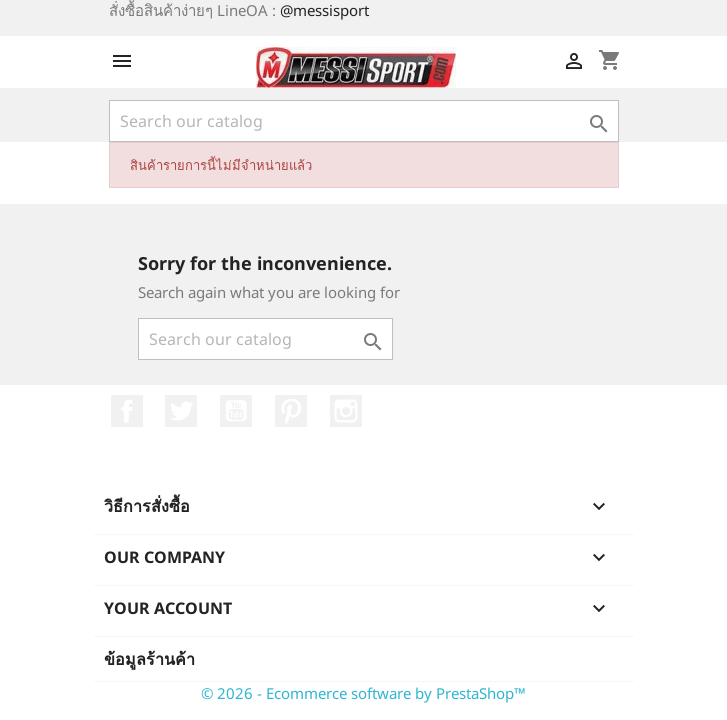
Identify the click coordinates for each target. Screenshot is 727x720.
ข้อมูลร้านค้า (149, 659)
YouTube (236, 411)
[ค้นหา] (364, 121)
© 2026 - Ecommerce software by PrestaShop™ (363, 693)
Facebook (127, 411)
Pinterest (291, 411)
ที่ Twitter (181, 411)
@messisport (324, 10)
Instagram (346, 411)
